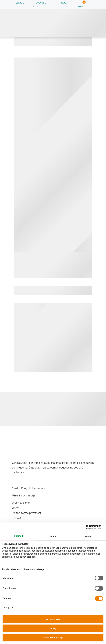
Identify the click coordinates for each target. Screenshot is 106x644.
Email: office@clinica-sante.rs (29, 488)
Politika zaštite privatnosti (27, 513)
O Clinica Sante (21, 503)
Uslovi (16, 508)
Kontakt (16, 518)
